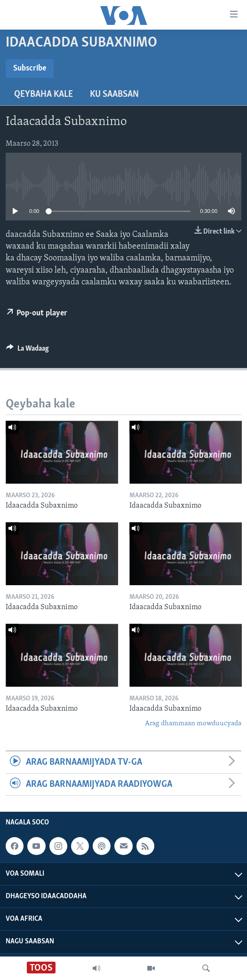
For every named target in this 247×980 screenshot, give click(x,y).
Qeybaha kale (44, 94)
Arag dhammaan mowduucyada (193, 724)
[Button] (28, 351)
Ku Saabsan (114, 94)
